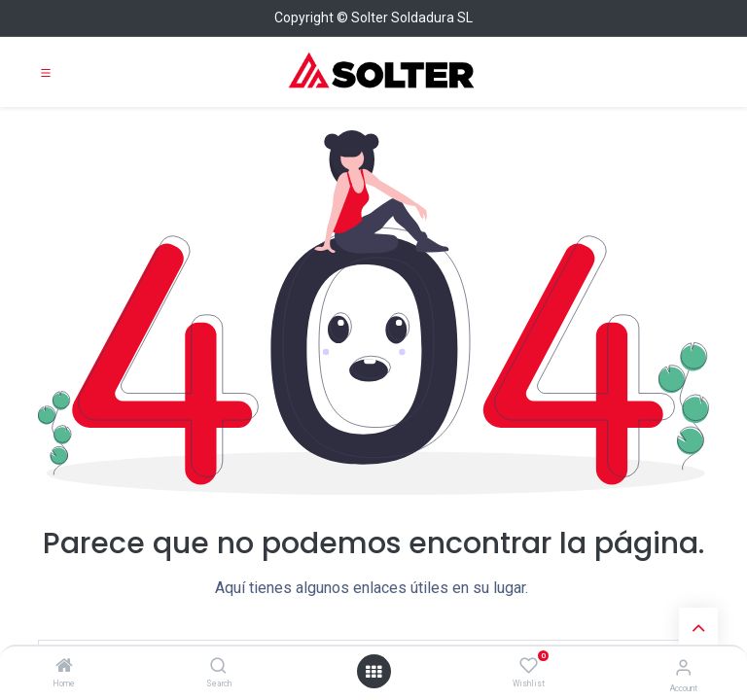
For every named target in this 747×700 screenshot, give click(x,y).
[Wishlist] (529, 666)
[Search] (218, 667)
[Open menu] (373, 672)
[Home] (64, 667)
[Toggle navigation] (46, 72)
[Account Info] (683, 667)
